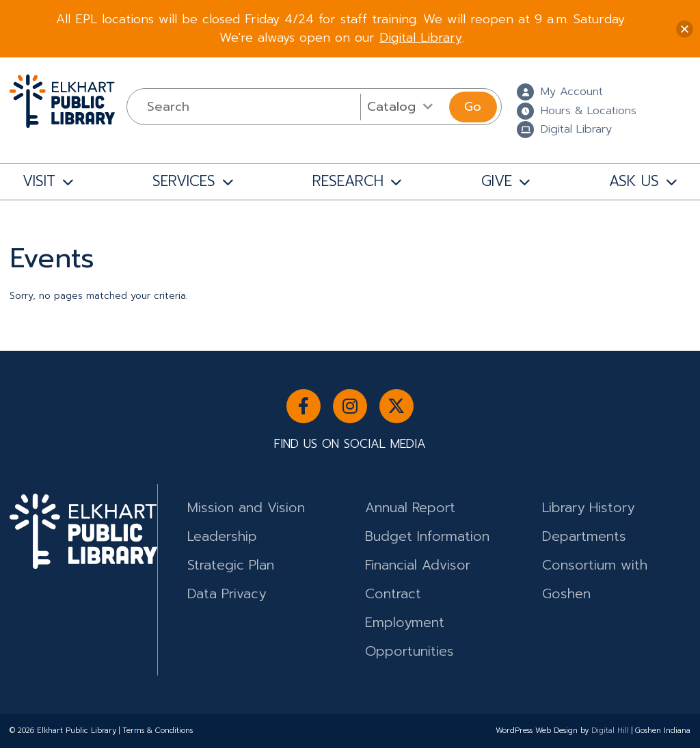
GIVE (497, 181)
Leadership (222, 536)
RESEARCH (348, 181)
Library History (588, 508)
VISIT (39, 181)
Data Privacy (227, 594)
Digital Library (421, 38)
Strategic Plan (231, 565)
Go (473, 107)
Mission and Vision (246, 508)
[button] (685, 29)
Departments (584, 536)
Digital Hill (610, 731)
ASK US (634, 181)
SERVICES (184, 181)
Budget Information (427, 536)
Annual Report (410, 508)
